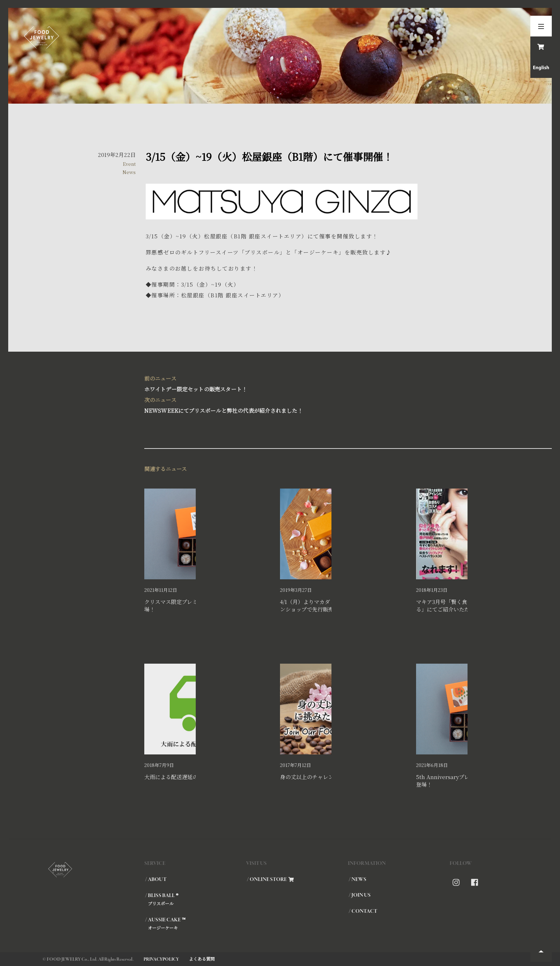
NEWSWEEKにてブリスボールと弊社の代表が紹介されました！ (280, 404)
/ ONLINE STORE (270, 880)
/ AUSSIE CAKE (195, 923)
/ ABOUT (156, 880)
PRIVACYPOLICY (161, 959)
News (129, 172)
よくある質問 (202, 959)
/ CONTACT (363, 911)
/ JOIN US (360, 895)
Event (129, 164)
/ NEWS (357, 880)
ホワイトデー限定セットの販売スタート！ (280, 383)
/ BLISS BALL (195, 899)
